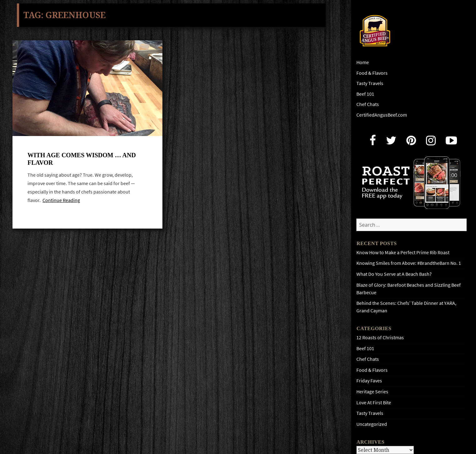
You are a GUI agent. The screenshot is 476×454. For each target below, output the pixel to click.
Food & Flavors (372, 73)
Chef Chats (368, 104)
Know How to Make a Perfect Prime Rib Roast (403, 252)
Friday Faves (369, 381)
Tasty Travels (370, 83)
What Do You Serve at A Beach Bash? (394, 274)
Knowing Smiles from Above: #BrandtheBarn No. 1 (409, 263)
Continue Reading (61, 201)
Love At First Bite (374, 403)
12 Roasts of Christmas (380, 338)
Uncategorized (372, 424)
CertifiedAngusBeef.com (382, 115)
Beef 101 (365, 94)
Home (363, 62)
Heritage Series (372, 392)
